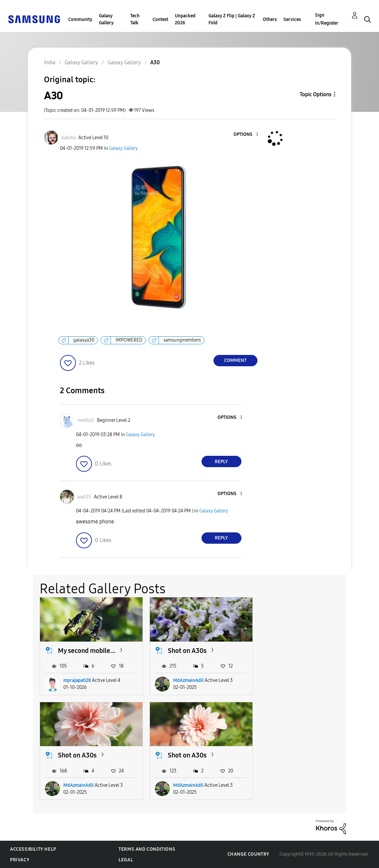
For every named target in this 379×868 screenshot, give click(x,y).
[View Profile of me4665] (86, 420)
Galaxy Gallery (106, 19)
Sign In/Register (327, 19)
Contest (160, 19)
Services (292, 19)
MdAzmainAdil (188, 680)
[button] (246, 135)
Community (80, 19)
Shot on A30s (187, 650)
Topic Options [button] (316, 94)
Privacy (20, 860)
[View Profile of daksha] (68, 138)
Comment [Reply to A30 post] (235, 360)
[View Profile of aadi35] (84, 497)
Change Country (248, 854)
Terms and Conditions (147, 849)
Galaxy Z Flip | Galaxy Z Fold (232, 19)
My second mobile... (87, 650)
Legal (126, 860)
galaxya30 (84, 340)
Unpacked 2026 (185, 19)
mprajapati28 (77, 680)
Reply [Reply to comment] (221, 462)
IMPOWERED (129, 340)
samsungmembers (182, 340)
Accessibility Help (33, 849)
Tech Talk (135, 19)
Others (270, 19)
